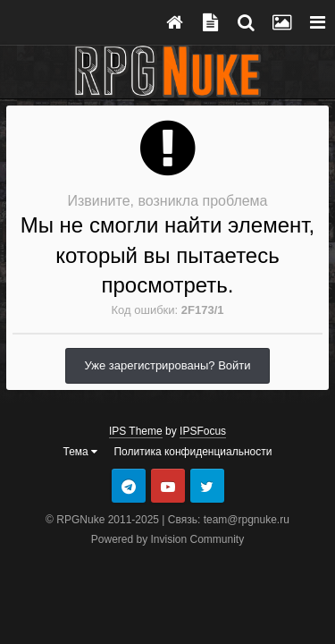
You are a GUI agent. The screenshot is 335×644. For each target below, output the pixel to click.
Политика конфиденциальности (193, 452)
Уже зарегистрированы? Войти (167, 365)
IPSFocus (203, 431)
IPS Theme (136, 431)
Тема (81, 452)
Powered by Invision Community (167, 539)
